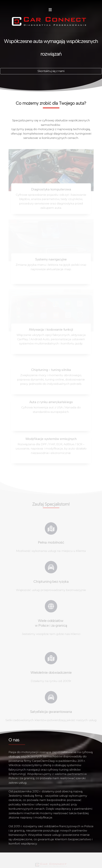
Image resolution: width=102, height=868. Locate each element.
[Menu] (50, 10)
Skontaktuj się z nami (51, 71)
